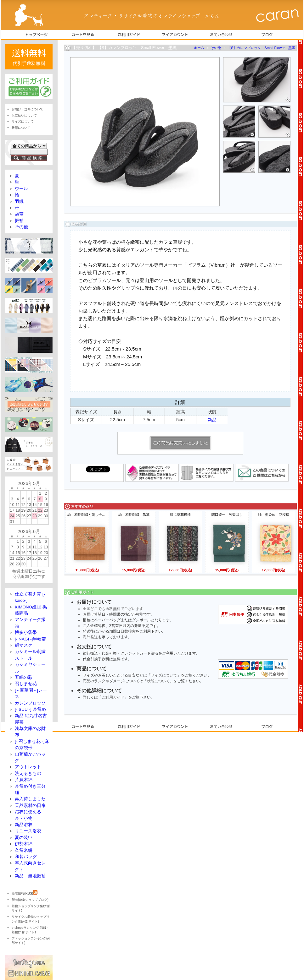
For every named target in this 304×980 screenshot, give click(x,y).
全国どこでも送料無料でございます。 (115, 609)
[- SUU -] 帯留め (30, 709)
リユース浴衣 (28, 831)
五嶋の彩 (24, 677)
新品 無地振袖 (30, 876)
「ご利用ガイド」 (113, 697)
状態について (158, 681)
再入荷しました (30, 799)
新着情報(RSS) (25, 893)
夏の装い (24, 838)
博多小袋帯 (26, 632)
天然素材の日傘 (30, 806)
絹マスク (24, 645)
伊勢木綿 (24, 844)
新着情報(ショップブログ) (30, 900)
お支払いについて (24, 115)
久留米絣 (24, 850)
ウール (21, 189)
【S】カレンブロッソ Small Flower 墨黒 (261, 48)
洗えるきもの (28, 773)
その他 (216, 48)
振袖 (19, 221)
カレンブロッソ (30, 703)
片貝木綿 (24, 780)
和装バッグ (26, 857)
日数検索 (128, 631)
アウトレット (28, 767)
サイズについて (164, 675)
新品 (212, 420)
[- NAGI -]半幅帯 (30, 639)
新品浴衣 (24, 825)
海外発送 (90, 637)
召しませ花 (26, 684)
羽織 (19, 201)
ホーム (199, 48)
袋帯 (19, 214)
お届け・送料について (27, 109)
